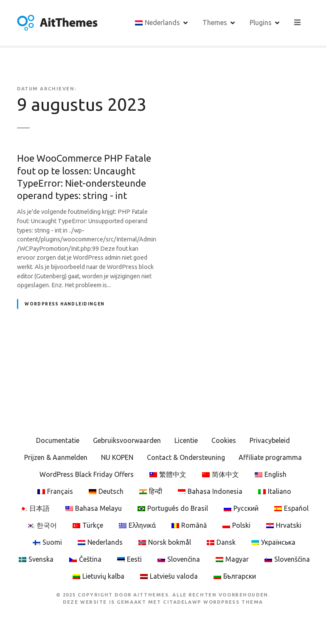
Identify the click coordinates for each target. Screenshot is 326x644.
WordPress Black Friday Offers (87, 474)
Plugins (261, 22)
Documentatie (58, 440)
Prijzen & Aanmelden (56, 457)
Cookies (224, 440)
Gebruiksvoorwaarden (127, 440)
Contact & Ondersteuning (186, 457)
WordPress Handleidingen (65, 304)
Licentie (186, 440)
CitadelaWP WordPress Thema (213, 602)
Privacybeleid (270, 440)
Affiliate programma (270, 457)
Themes (215, 22)
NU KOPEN (117, 457)
